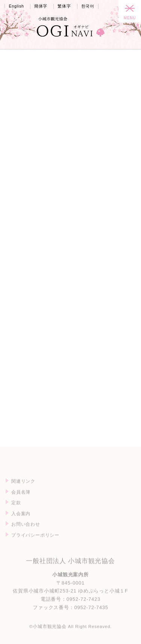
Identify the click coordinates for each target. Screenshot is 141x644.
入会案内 (21, 522)
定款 (16, 512)
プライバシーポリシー (35, 544)
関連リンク (23, 490)
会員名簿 (21, 501)
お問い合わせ (26, 533)
